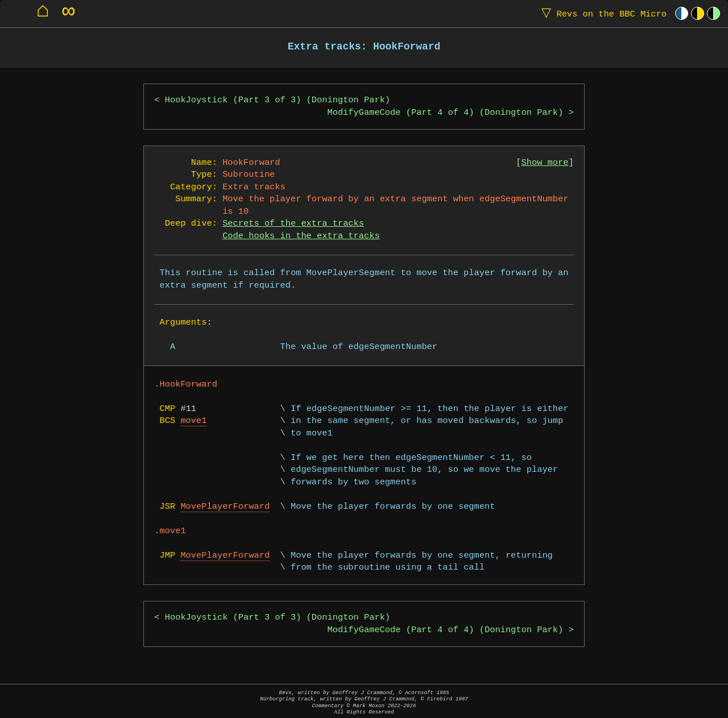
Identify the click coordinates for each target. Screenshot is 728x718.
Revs (601, 13)
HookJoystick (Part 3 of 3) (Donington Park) (278, 100)
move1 (193, 421)
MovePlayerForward (225, 507)
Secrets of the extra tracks (293, 224)
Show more (545, 163)
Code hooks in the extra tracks (301, 236)
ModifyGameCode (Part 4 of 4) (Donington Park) (445, 113)
